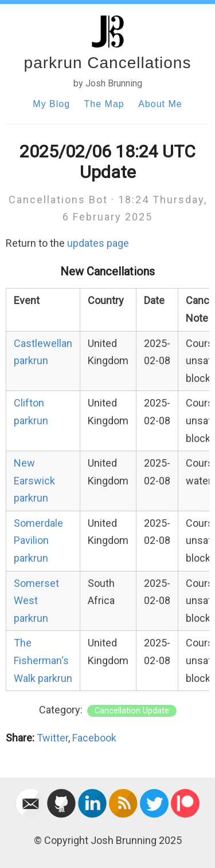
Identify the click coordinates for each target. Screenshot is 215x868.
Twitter (52, 738)
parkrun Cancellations (108, 63)
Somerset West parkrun (36, 601)
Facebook (94, 738)
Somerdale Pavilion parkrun (38, 540)
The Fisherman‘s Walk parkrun (43, 660)
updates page (98, 243)
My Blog (51, 104)
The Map (104, 104)
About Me (160, 104)
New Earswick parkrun (34, 480)
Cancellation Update (132, 711)
